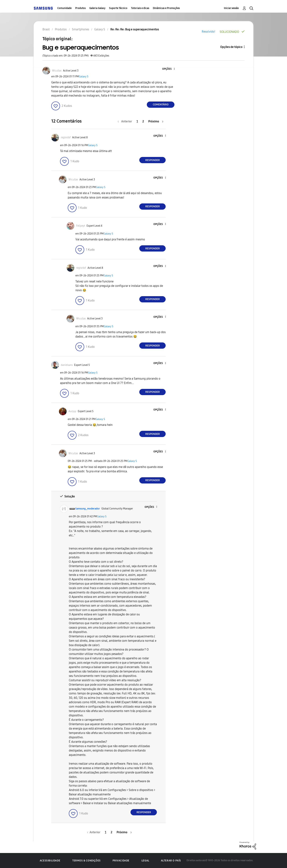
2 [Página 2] (143, 121)
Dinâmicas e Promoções (166, 8)
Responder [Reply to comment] (153, 160)
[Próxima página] (156, 121)
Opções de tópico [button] (231, 47)
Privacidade (121, 861)
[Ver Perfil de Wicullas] (57, 71)
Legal (145, 861)
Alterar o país (171, 861)
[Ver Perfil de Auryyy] (72, 411)
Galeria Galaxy (97, 8)
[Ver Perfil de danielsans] (67, 365)
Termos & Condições (86, 861)
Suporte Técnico (118, 8)
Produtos (80, 8)
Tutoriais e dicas (140, 8)
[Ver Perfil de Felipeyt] (81, 226)
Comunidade (64, 8)
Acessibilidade (50, 861)
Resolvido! (208, 32)
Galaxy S (84, 77)
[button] (168, 69)
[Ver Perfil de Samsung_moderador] (88, 509)
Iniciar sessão (231, 8)
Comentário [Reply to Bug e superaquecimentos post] (161, 105)
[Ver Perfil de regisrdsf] (66, 137)
